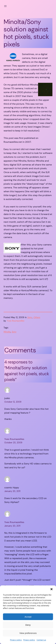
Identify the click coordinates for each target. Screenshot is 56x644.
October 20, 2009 (13, 443)
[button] (52, 589)
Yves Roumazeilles (14, 439)
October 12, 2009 (13, 402)
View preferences (28, 633)
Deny (28, 625)
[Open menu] (5, 6)
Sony (30, 317)
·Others (37, 317)
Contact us (41, 640)
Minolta (7, 332)
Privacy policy (16, 640)
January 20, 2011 (12, 491)
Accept (28, 617)
